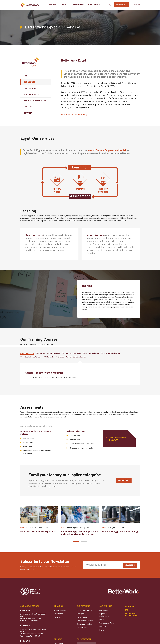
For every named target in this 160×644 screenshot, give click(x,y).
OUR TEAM (28, 107)
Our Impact (104, 610)
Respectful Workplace (91, 353)
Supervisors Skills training (110, 353)
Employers (81, 614)
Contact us (123, 480)
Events (102, 630)
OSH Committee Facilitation (54, 357)
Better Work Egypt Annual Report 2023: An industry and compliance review (79, 533)
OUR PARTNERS (30, 88)
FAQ (127, 610)
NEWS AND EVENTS (31, 95)
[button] (76, 541)
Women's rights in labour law (76, 357)
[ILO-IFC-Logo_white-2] (30, 591)
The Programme (60, 610)
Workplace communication (71, 353)
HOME (26, 76)
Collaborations (82, 628)
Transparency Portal (107, 623)
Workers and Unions (84, 610)
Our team (57, 617)
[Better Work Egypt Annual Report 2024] (39, 515)
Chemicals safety (53, 353)
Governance (58, 614)
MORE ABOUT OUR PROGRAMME (73, 115)
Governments (82, 617)
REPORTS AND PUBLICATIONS (35, 101)
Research (103, 627)
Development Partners (85, 621)
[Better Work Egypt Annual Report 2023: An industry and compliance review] (80, 515)
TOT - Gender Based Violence (31, 357)
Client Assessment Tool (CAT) (117, 439)
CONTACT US (120, 5)
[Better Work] (124, 591)
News (102, 620)
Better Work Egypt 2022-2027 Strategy (120, 532)
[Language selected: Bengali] (135, 5)
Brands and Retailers (84, 624)
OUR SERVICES (30, 82)
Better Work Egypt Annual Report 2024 (38, 532)
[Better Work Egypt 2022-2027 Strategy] (121, 515)
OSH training (41, 353)
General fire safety (27, 353)
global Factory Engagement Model (107, 150)
